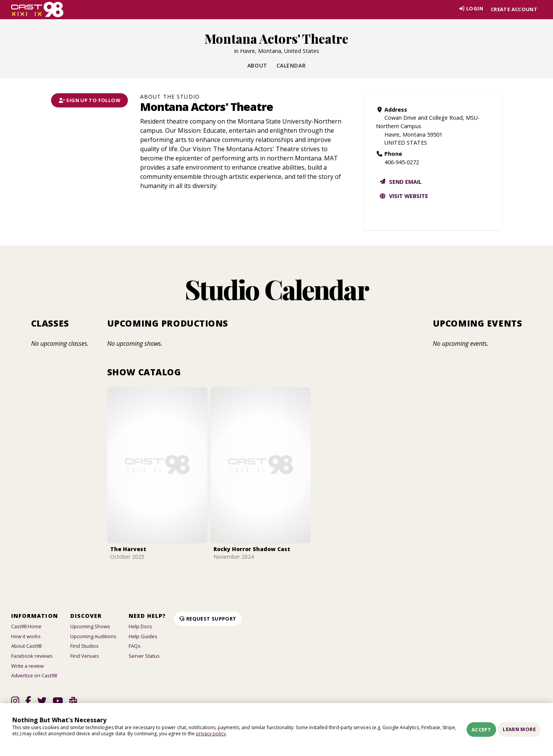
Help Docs (140, 626)
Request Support (208, 619)
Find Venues (85, 656)
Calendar (291, 65)
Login (469, 9)
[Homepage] (37, 10)
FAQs (135, 646)
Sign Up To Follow (89, 100)
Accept (481, 730)
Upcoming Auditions (93, 636)
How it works (26, 636)
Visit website (404, 196)
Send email (400, 182)
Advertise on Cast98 (34, 675)
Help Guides (143, 636)
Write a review (27, 666)
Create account (514, 9)
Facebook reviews (32, 656)
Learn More (519, 729)
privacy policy (211, 734)
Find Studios (84, 646)
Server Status (144, 656)
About (257, 65)
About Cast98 (26, 646)
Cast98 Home (26, 626)
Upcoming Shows (90, 626)
